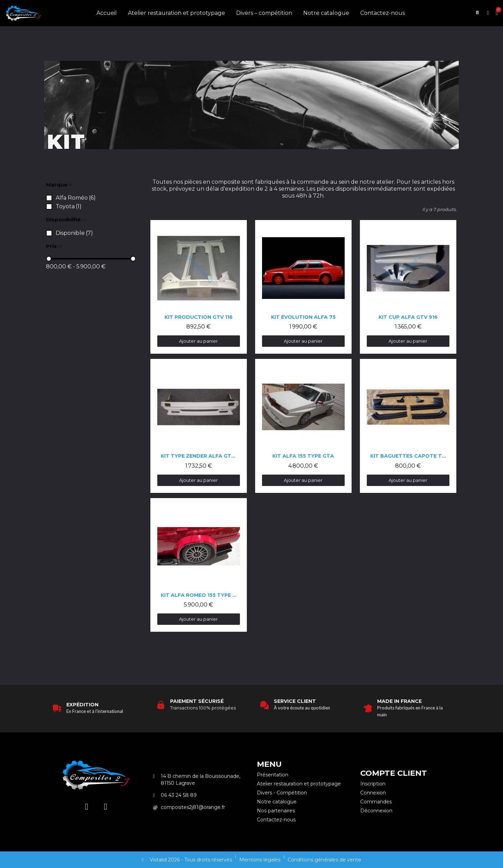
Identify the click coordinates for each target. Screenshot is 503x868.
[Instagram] (86, 807)
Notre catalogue (326, 13)
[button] (477, 13)
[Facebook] (105, 807)
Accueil (107, 13)
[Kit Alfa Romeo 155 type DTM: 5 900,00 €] (199, 565)
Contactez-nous (383, 13)
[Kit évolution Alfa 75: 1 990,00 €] (303, 287)
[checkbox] (71, 198)
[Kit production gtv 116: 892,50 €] (199, 287)
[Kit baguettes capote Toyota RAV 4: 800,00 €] (408, 426)
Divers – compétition (264, 13)
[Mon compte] (488, 13)
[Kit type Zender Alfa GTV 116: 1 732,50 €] (199, 426)
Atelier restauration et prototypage (176, 13)
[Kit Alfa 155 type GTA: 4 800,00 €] (303, 426)
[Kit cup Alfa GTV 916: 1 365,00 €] (408, 287)
